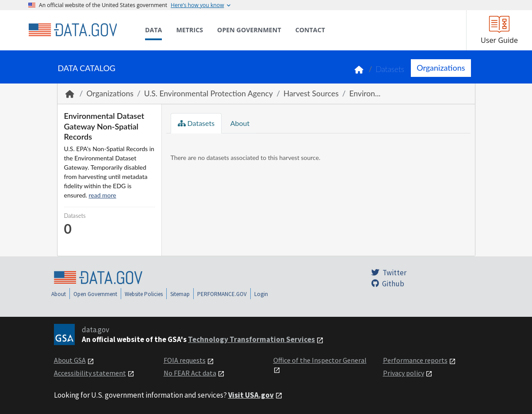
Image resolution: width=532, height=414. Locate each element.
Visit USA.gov (251, 395)
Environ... (365, 93)
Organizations (441, 68)
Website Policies (144, 294)
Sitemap (180, 294)
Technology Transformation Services (251, 339)
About (239, 123)
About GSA (70, 360)
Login (261, 294)
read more (103, 195)
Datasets (390, 69)
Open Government (95, 294)
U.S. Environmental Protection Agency (209, 93)
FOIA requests (185, 360)
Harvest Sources (311, 93)
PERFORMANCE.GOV (222, 294)
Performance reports (415, 360)
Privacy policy (404, 373)
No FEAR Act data (190, 373)
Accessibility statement (90, 373)
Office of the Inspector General (320, 360)
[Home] (73, 30)
